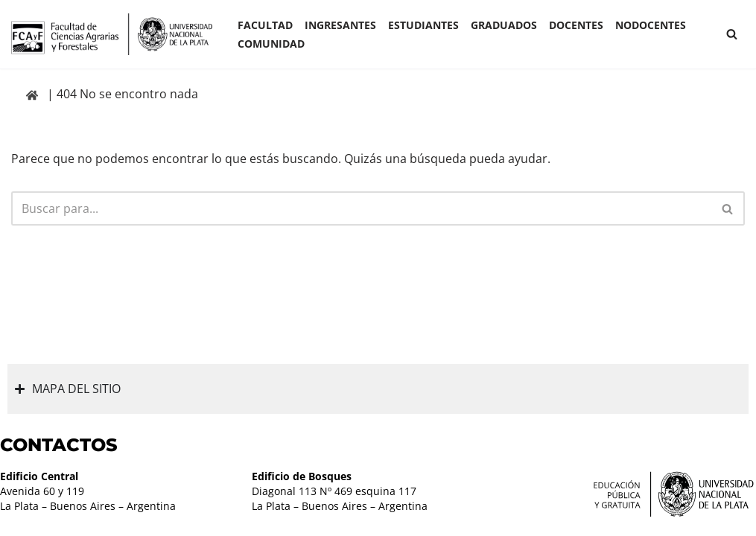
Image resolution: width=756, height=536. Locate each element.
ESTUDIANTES (423, 25)
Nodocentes (651, 25)
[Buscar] (732, 34)
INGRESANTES (340, 25)
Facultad (265, 25)
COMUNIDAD (271, 44)
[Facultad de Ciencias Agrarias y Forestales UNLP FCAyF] (112, 34)
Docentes (576, 25)
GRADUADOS (504, 25)
